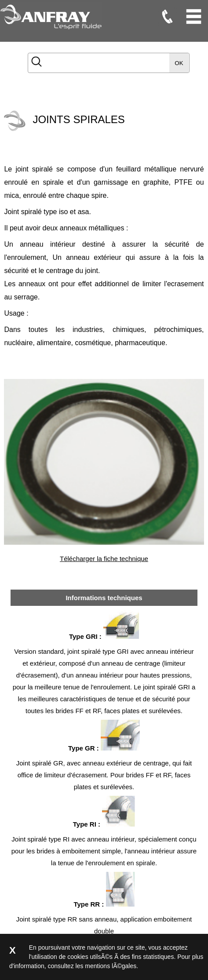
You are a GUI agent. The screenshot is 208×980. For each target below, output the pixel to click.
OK (179, 63)
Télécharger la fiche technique (104, 559)
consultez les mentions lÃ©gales (92, 966)
